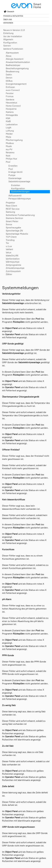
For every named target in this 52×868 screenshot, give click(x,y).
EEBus (9, 81)
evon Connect (13, 90)
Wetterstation (13, 259)
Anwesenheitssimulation (18, 62)
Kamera (10, 112)
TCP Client (11, 237)
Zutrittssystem (13, 271)
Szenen (7, 46)
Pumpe (12, 175)
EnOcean (10, 87)
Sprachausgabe (13, 228)
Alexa (9, 56)
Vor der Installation (13, 36)
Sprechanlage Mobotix (17, 234)
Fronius (10, 96)
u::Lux (9, 246)
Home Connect (13, 106)
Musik (9, 146)
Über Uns (8, 19)
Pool (8, 162)
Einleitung (8, 33)
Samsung (10, 212)
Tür (7, 243)
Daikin (9, 75)
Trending (10, 240)
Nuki (8, 156)
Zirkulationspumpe (15, 268)
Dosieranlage (15, 178)
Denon (9, 78)
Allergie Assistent (15, 59)
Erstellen (13, 166)
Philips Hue (11, 159)
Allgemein (8, 39)
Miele (9, 137)
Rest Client (11, 206)
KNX (8, 118)
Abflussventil (15, 196)
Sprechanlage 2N (14, 231)
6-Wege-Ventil (15, 172)
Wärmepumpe (13, 262)
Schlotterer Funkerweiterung (20, 215)
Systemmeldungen (20, 192)
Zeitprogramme (14, 265)
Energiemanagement (16, 84)
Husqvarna (11, 109)
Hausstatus (11, 103)
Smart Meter (12, 221)
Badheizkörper (13, 65)
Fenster (10, 93)
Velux (9, 253)
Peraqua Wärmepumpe (20, 199)
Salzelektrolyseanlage (19, 181)
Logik (9, 128)
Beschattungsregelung (17, 68)
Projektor (10, 203)
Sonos (9, 224)
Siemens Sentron (14, 218)
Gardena (10, 100)
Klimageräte (12, 115)
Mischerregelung (14, 140)
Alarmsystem (12, 53)
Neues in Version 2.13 (14, 30)
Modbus (10, 143)
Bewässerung (12, 71)
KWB (8, 121)
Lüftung (10, 131)
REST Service (13, 209)
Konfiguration (10, 43)
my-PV (9, 149)
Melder (9, 134)
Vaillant (9, 249)
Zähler (9, 274)
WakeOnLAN (12, 256)
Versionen (8, 23)
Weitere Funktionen (13, 49)
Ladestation (12, 124)
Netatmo (10, 152)
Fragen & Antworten (13, 16)
